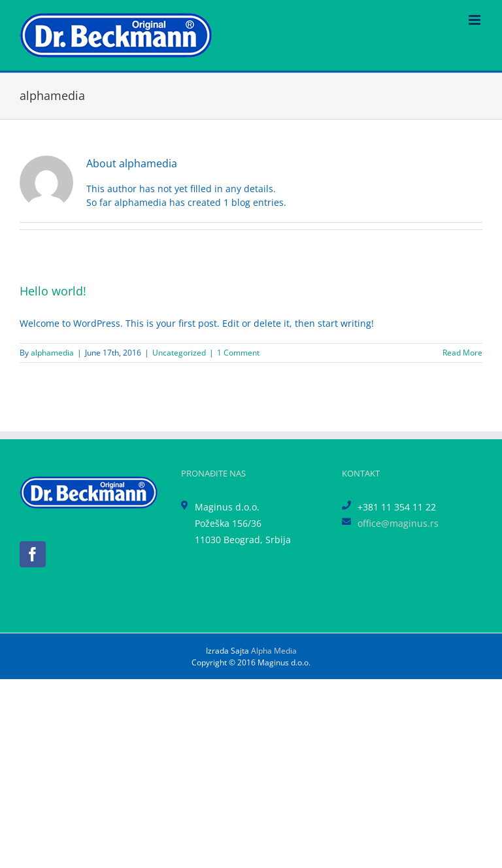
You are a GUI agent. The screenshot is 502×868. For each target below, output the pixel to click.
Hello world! (53, 291)
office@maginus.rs (398, 523)
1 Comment (238, 353)
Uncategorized (179, 353)
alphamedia (52, 353)
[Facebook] (33, 554)
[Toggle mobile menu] (476, 20)
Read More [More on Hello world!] (462, 353)
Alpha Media (274, 651)
